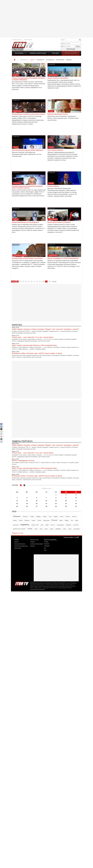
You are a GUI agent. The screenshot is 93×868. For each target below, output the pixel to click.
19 (27, 503)
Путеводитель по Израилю (20, 255)
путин (30, 529)
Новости (17, 542)
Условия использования (37, 544)
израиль (25, 525)
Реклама (32, 546)
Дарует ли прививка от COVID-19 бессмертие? (63, 258)
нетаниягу (76, 525)
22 (56, 503)
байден (67, 520)
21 (46, 503)
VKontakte (18, 49)
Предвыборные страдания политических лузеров (28, 114)
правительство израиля (19, 529)
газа (72, 520)
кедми (47, 525)
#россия (74, 517)
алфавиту (69, 60)
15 (49, 282)
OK (20, 49)
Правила (33, 542)
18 (17, 503)
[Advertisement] (10, 39)
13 (37, 501)
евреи (77, 520)
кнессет (53, 525)
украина (58, 529)
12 (27, 501)
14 (46, 501)
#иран (56, 516)
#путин (62, 517)
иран (42, 525)
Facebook (15, 49)
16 (66, 501)
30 (66, 506)
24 (76, 503)
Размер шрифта (69, 537)
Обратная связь (28, 40)
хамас (65, 529)
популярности (40, 60)
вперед (54, 282)
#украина (27, 520)
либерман (68, 525)
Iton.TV (22, 583)
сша (41, 529)
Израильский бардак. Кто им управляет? (25, 222)
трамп (46, 529)
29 (56, 506)
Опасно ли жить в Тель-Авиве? (58, 78)
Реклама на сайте (17, 40)
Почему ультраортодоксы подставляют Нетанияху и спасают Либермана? (29, 79)
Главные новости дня (38, 53)
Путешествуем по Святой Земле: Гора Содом (27, 258)
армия (61, 520)
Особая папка (17, 183)
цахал (70, 529)
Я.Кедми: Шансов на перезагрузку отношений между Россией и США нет (27, 187)
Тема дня (55, 53)
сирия (36, 529)
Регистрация (71, 49)
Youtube (13, 49)
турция (51, 529)
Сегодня (51, 111)
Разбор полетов (71, 53)
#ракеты (68, 517)
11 (17, 501)
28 (46, 506)
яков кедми (77, 529)
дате (32, 60)
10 (43, 282)
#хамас (33, 520)
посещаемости (50, 60)
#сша (21, 520)
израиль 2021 (35, 525)
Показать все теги (17, 533)
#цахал (39, 520)
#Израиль (17, 516)
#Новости (25, 517)
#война (45, 517)
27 (37, 506)
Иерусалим (46, 520)
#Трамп (32, 517)
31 (76, 506)
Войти (78, 46)
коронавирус (60, 525)
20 (37, 503)
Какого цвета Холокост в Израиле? (59, 222)
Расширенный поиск (20, 544)
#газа (50, 517)
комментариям (60, 60)
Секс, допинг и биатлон (55, 150)
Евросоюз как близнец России (58, 114)
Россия (54, 520)
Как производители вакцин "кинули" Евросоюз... (28, 150)
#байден (38, 517)
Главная (17, 540)
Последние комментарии (21, 546)
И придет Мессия (53, 186)
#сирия (15, 520)
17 (76, 501)
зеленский (16, 525)
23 (66, 503)
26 (27, 506)
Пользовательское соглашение (38, 589)
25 (17, 506)
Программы (19, 53)
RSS (22, 49)
